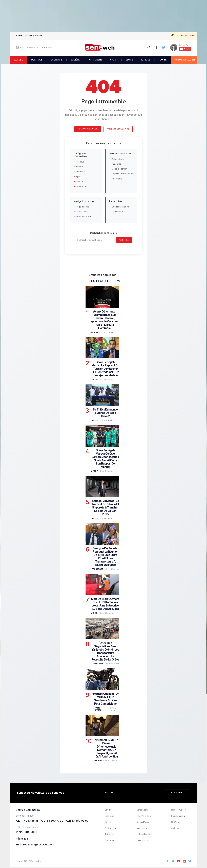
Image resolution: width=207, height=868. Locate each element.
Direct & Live (82, 212)
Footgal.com (110, 828)
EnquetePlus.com (179, 810)
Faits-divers (98, 709)
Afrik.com (175, 828)
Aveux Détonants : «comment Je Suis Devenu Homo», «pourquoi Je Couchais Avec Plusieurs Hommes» (105, 320)
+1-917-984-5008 (26, 832)
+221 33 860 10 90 (52, 821)
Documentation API (121, 207)
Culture (79, 182)
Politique (80, 162)
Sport (79, 177)
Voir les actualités (118, 129)
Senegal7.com (143, 822)
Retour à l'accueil (88, 129)
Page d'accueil (83, 207)
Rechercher (124, 240)
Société (80, 167)
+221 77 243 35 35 (27, 821)
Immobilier (116, 164)
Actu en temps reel (34, 36)
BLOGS (129, 60)
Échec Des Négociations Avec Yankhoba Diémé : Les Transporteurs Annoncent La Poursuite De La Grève (105, 651)
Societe (94, 332)
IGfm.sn (108, 822)
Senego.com (142, 810)
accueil (19, 60)
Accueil (19, 36)
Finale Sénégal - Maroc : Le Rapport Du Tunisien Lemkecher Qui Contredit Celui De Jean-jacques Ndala (105, 369)
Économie (81, 172)
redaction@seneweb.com (39, 845)
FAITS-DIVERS (95, 60)
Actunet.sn (110, 841)
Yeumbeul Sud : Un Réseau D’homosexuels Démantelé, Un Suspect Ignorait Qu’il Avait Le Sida (107, 748)
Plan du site (117, 212)
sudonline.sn (142, 828)
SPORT (114, 60)
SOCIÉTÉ (75, 60)
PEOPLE (163, 60)
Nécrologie (117, 179)
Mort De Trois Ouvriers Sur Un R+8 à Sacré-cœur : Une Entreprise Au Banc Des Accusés (105, 604)
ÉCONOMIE (57, 60)
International (82, 186)
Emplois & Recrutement (123, 174)
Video (94, 613)
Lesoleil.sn (109, 816)
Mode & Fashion (119, 169)
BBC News (176, 822)
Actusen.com (111, 834)
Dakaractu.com (143, 841)
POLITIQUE (37, 60)
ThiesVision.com (144, 816)
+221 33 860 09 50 (77, 821)
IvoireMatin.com (178, 816)
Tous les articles (84, 217)
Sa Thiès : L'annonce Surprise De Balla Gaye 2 (105, 413)
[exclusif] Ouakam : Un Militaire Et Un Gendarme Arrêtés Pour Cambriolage (105, 699)
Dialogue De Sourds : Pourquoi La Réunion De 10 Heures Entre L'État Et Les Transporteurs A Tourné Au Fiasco (105, 557)
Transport (97, 569)
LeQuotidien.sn (143, 834)
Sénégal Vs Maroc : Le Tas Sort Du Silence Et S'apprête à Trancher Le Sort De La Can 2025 (105, 508)
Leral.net (109, 810)
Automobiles (118, 159)
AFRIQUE (146, 60)
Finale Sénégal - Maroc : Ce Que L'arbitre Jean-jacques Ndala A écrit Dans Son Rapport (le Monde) (105, 459)
